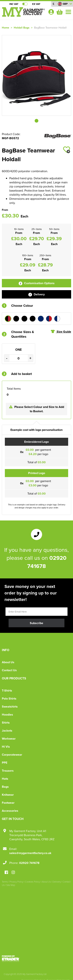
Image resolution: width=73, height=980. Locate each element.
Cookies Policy (32, 882)
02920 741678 (29, 863)
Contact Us (9, 670)
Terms (5, 882)
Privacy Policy (16, 882)
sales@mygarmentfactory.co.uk (30, 853)
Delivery (36, 294)
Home (5, 27)
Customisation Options (37, 283)
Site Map (11, 885)
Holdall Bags (22, 27)
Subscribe (36, 623)
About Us (8, 662)
